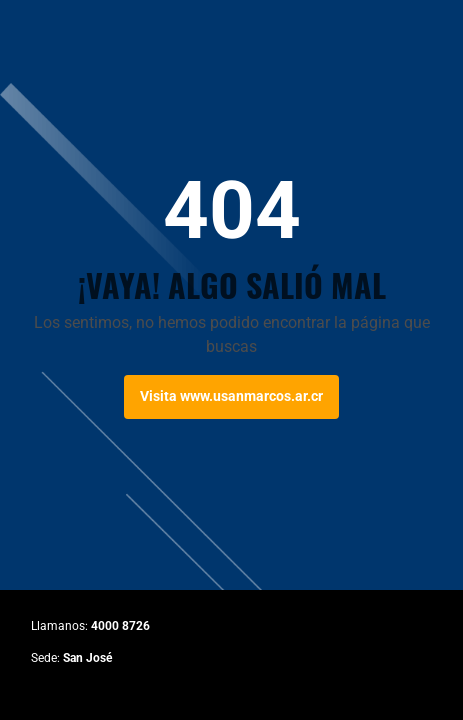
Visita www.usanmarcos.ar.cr (231, 396)
